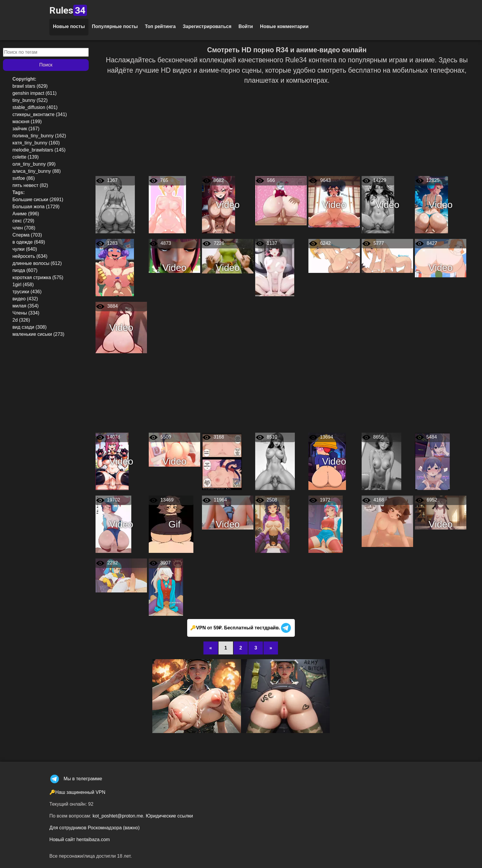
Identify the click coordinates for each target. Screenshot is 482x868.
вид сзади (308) (30, 327)
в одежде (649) (29, 242)
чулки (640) (25, 249)
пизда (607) (25, 270)
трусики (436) (27, 292)
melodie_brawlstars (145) (39, 150)
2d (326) (21, 320)
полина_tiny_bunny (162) (39, 136)
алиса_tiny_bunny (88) (37, 171)
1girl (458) (23, 285)
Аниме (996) (26, 214)
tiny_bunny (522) (30, 100)
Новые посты (69, 26)
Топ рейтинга (160, 26)
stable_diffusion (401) (35, 107)
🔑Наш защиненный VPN (77, 792)
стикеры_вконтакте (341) (40, 114)
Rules (68, 10)
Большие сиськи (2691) (38, 200)
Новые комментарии (284, 26)
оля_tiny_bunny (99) (34, 164)
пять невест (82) (30, 185)
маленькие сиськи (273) (38, 334)
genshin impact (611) (34, 93)
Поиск (46, 65)
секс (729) (23, 221)
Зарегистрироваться (207, 26)
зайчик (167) (26, 129)
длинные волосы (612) (37, 263)
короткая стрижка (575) (38, 277)
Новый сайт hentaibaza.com (80, 839)
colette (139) (26, 157)
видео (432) (25, 299)
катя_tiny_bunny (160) (36, 143)
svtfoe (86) (24, 178)
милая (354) (26, 306)
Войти (246, 26)
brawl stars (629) (30, 86)
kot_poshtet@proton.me (118, 816)
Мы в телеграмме (76, 779)
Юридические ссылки (169, 816)
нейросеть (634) (30, 256)
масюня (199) (27, 122)
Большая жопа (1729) (36, 207)
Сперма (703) (27, 235)
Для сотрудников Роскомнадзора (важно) (94, 828)
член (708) (24, 228)
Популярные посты (115, 26)
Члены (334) (26, 313)
